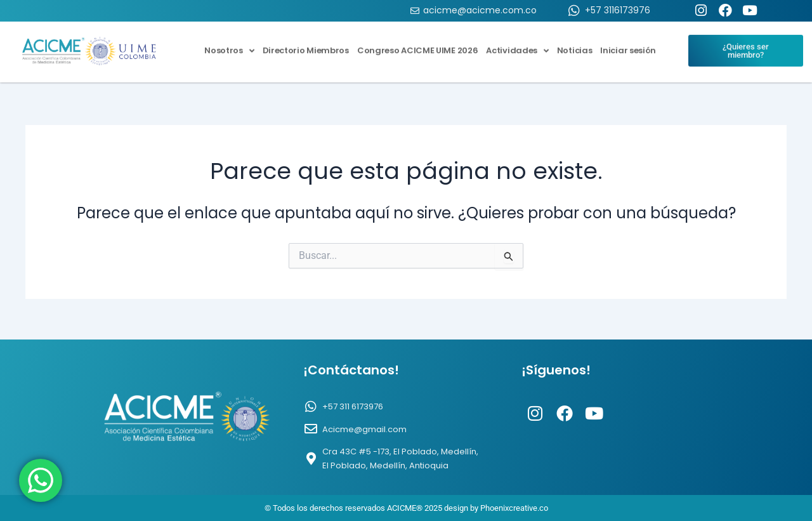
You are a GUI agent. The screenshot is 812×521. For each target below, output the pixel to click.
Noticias (575, 44)
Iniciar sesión (628, 44)
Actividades (517, 44)
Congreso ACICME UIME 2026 (418, 44)
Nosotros (229, 44)
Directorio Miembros (306, 44)
